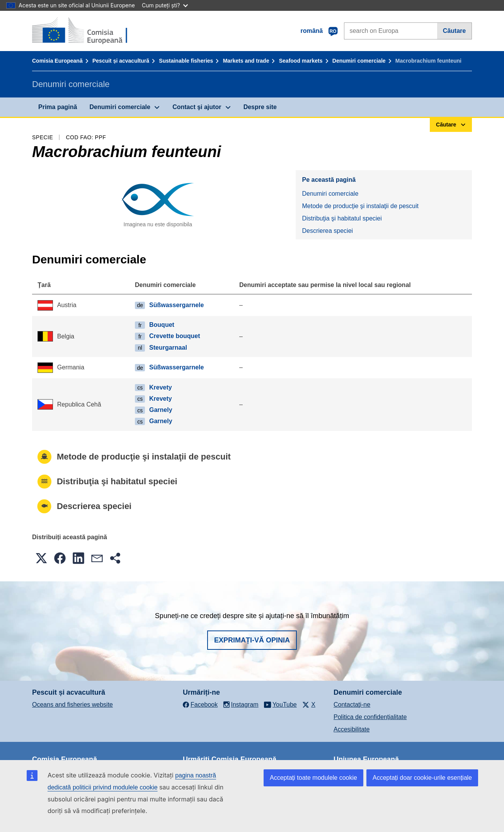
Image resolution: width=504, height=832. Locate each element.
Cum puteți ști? (165, 5)
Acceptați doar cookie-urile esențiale (422, 778)
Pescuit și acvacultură (121, 61)
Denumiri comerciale (359, 61)
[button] (41, 558)
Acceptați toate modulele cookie (313, 778)
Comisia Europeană (57, 61)
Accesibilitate (352, 729)
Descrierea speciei (327, 231)
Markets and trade (246, 61)
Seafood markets (301, 61)
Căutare (455, 31)
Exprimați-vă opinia (252, 640)
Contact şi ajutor (197, 107)
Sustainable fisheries (186, 61)
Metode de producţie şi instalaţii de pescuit (360, 206)
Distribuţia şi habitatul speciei (342, 218)
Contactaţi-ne (352, 705)
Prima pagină (58, 107)
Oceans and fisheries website (72, 705)
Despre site (260, 107)
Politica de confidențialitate (370, 717)
